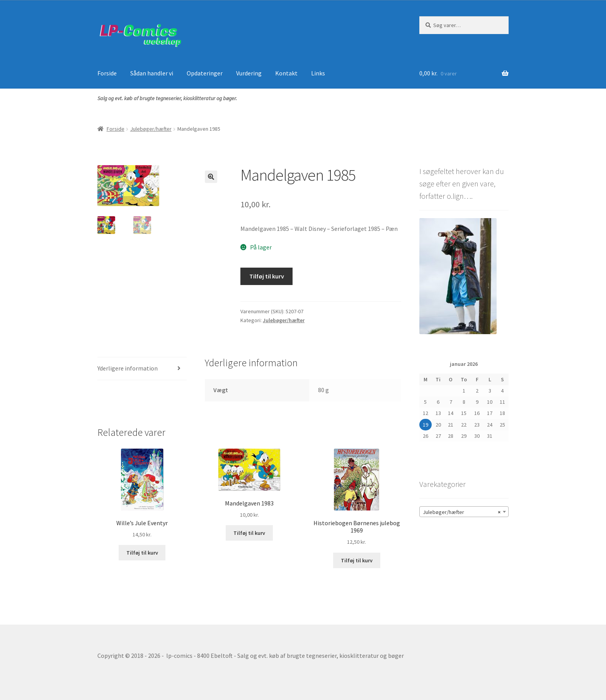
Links (318, 73)
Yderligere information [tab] (128, 368)
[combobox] (464, 512)
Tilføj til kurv (267, 276)
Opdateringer (205, 73)
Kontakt (286, 73)
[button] (211, 177)
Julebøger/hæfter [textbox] (462, 512)
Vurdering (249, 73)
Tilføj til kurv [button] (142, 553)
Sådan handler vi (152, 73)
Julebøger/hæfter (151, 129)
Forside (107, 73)
